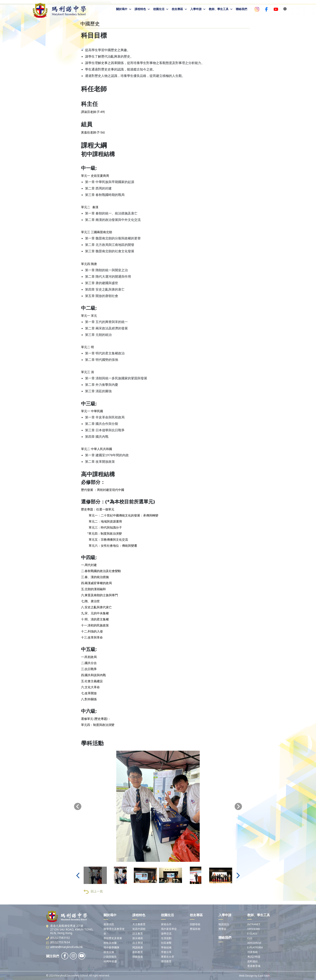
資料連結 (253, 961)
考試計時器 (254, 957)
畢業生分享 (168, 957)
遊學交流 (166, 933)
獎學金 (222, 929)
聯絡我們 (241, 9)
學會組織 (166, 947)
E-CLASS (252, 933)
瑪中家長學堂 (169, 929)
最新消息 (109, 924)
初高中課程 (139, 929)
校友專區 (177, 9)
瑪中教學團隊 (111, 947)
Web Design (246, 976)
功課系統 (253, 952)
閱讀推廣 (138, 947)
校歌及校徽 (110, 943)
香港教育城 (254, 966)
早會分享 (166, 952)
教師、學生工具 (219, 9)
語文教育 (138, 933)
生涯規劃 (166, 938)
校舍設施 (109, 952)
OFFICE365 (254, 929)
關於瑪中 (122, 9)
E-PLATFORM (255, 947)
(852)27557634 (60, 942)
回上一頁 (93, 892)
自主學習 (138, 943)
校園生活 (159, 9)
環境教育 (166, 961)
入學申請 (196, 9)
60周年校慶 (110, 961)
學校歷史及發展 (113, 938)
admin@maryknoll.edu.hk (66, 947)
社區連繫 (166, 943)
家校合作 (166, 924)
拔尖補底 (138, 938)
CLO (250, 938)
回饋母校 (195, 924)
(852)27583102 (60, 938)
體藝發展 (138, 957)
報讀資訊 (224, 924)
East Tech (264, 976)
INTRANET (254, 924)
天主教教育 (139, 924)
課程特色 (140, 9)
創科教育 (138, 952)
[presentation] (78, 807)
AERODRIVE (254, 943)
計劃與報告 (110, 957)
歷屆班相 (195, 929)
